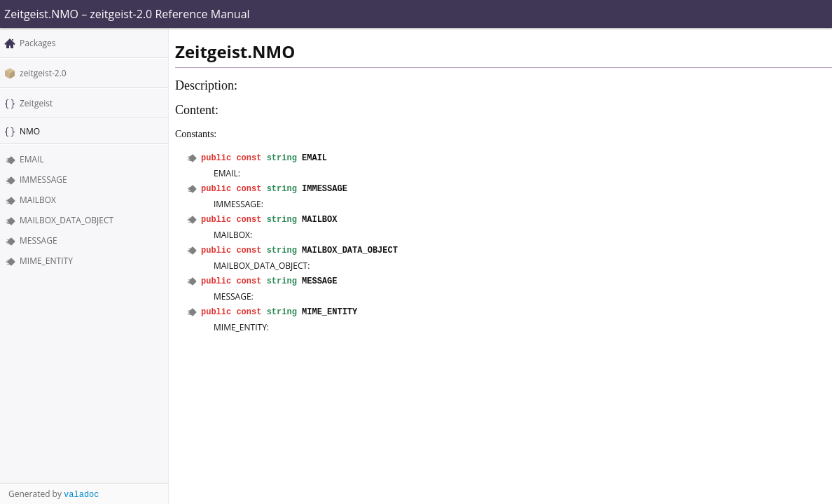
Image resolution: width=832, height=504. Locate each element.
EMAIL (32, 159)
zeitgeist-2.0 (43, 73)
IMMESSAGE (43, 180)
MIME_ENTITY (46, 261)
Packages (38, 43)
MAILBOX (38, 200)
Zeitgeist (36, 103)
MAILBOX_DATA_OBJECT (67, 220)
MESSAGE (39, 240)
